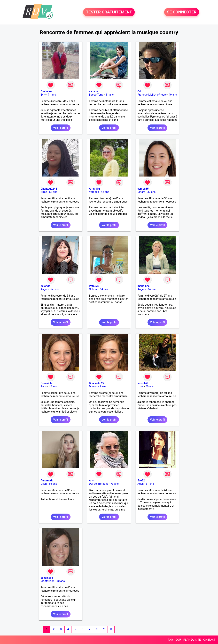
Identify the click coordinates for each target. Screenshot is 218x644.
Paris (44, 386)
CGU (178, 640)
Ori (139, 91)
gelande (45, 286)
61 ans (150, 484)
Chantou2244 (49, 189)
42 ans (53, 386)
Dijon (44, 484)
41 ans (110, 95)
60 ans (150, 386)
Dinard (141, 192)
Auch (141, 484)
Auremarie (47, 480)
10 (111, 629)
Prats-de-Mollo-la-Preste (152, 95)
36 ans (53, 484)
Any (91, 480)
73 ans (115, 484)
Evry (43, 95)
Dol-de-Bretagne (99, 484)
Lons (140, 386)
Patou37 (94, 286)
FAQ (170, 640)
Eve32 (141, 480)
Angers (45, 289)
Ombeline (46, 91)
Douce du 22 (97, 383)
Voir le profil (60, 128)
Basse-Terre (96, 95)
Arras (44, 192)
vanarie (94, 91)
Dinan (93, 386)
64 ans (104, 289)
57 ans (53, 192)
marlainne (143, 286)
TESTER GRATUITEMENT (109, 12)
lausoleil (143, 383)
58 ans (55, 289)
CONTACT (209, 640)
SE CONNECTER (182, 12)
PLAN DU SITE (192, 640)
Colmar (94, 289)
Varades (94, 192)
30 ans (152, 192)
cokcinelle (47, 578)
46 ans (105, 192)
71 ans (52, 95)
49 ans (173, 95)
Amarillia (95, 189)
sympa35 (143, 189)
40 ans (61, 581)
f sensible (46, 383)
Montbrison (48, 581)
